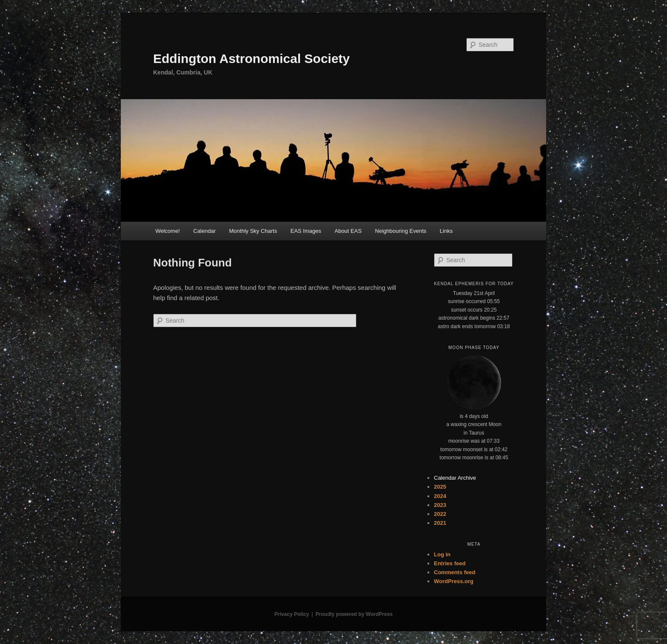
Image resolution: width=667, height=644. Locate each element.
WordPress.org (454, 581)
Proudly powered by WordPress (354, 614)
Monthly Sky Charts (253, 231)
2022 (440, 514)
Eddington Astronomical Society (251, 59)
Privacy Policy (292, 614)
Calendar (204, 231)
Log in (442, 554)
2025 (440, 487)
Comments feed (455, 572)
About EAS (348, 231)
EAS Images (306, 231)
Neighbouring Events (401, 231)
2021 (440, 523)
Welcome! (168, 231)
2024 (440, 496)
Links (446, 231)
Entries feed (450, 563)
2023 (440, 505)
